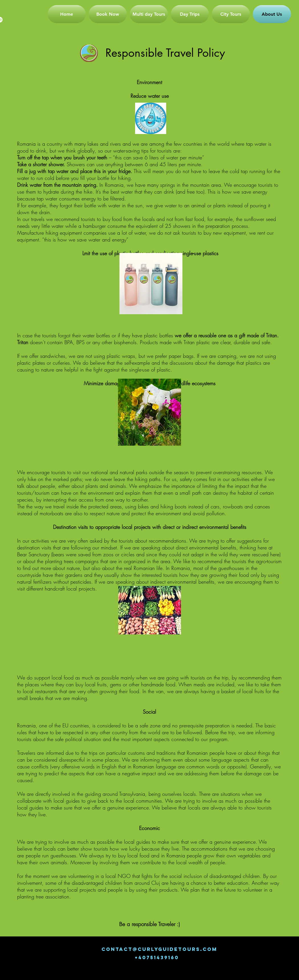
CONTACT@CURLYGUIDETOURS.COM (159, 949)
